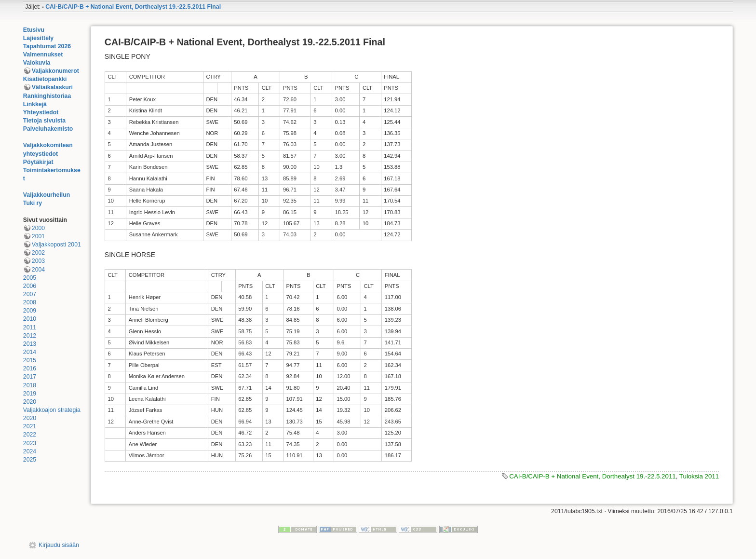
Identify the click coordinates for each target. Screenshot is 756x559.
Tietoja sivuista (44, 121)
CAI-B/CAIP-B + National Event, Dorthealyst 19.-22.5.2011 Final (133, 7)
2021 (30, 426)
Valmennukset (43, 55)
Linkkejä (35, 104)
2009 (30, 311)
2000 (38, 228)
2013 (30, 344)
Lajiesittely (38, 38)
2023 (30, 443)
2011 (30, 327)
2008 (30, 302)
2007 (30, 294)
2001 (38, 236)
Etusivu (34, 30)
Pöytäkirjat (38, 162)
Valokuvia (37, 63)
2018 (30, 385)
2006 (30, 286)
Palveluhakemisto (48, 129)
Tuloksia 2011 (699, 476)
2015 (30, 360)
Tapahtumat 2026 (47, 46)
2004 (38, 270)
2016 (30, 368)
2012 (30, 336)
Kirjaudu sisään (59, 545)
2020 (30, 402)
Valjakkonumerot (55, 71)
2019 (30, 394)
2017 (30, 377)
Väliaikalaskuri (52, 87)
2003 (38, 261)
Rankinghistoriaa (47, 96)
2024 (30, 451)
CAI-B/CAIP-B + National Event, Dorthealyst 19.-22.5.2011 (593, 476)
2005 (30, 278)
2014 (30, 352)
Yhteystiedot (41, 112)
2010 (30, 319)
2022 (30, 435)
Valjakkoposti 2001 (56, 245)
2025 (30, 460)
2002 (38, 253)
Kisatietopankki (45, 79)
